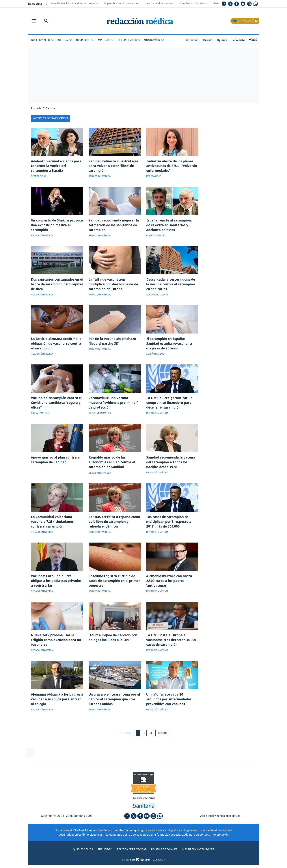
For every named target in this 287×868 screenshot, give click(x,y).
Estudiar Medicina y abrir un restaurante (74, 3)
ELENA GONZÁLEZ (157, 237)
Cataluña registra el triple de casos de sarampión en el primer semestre (112, 586)
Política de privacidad (130, 858)
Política (64, 40)
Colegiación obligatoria (193, 3)
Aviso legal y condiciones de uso (220, 824)
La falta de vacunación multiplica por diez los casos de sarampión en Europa (114, 286)
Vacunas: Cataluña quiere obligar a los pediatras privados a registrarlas (57, 586)
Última (164, 741)
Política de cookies (166, 858)
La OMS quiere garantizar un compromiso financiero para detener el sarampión (170, 406)
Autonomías (154, 40)
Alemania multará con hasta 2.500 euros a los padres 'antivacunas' (169, 586)
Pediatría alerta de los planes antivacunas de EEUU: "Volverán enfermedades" (170, 166)
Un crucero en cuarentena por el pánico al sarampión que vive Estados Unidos (114, 707)
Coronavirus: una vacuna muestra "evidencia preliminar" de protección (114, 406)
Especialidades (128, 40)
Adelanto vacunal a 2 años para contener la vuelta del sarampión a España (57, 166)
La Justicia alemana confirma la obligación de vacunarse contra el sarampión (57, 346)
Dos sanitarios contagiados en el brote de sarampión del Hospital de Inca (56, 286)
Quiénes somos (78, 858)
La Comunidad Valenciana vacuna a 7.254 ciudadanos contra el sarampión (52, 526)
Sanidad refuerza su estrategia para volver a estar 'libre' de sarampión (114, 166)
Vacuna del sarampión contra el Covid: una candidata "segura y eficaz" (57, 406)
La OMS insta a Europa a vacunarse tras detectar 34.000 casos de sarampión (172, 647)
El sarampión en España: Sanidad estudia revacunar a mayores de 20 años (169, 346)
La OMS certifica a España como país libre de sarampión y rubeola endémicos (114, 526)
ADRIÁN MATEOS (156, 357)
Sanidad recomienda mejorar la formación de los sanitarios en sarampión (114, 226)
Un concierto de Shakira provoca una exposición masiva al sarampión (56, 226)
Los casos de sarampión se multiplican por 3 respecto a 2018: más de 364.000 (169, 526)
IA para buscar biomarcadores (122, 3)
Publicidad (101, 858)
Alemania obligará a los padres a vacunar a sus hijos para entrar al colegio (56, 707)
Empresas (105, 40)
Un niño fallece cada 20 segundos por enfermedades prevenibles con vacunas (170, 707)
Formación (84, 40)
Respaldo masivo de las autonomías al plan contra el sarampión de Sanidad (112, 466)
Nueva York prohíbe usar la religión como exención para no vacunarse (57, 647)
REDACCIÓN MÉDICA (101, 177)
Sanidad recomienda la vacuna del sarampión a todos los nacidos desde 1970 (171, 466)
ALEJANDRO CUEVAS (159, 297)
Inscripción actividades (202, 858)
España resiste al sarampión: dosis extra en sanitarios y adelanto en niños (170, 226)
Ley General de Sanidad (160, 3)
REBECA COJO (39, 177)
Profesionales (42, 40)
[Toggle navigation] (34, 21)
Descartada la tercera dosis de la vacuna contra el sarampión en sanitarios (171, 286)
